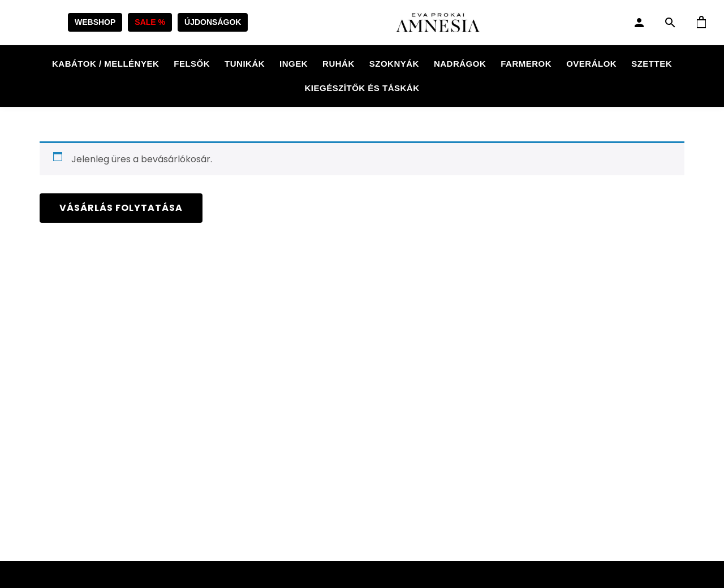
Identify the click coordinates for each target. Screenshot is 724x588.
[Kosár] (701, 23)
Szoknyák (394, 64)
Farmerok (526, 64)
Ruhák (339, 64)
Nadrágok (460, 64)
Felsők (192, 64)
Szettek (652, 64)
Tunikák (245, 64)
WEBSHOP (95, 22)
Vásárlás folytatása (121, 208)
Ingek (294, 64)
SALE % (150, 22)
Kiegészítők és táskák (362, 88)
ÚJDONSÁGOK (213, 22)
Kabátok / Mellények (105, 64)
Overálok (591, 64)
